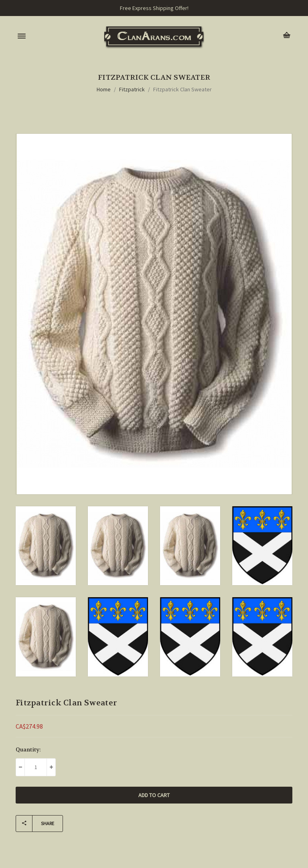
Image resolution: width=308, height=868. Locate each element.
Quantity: (28, 749)
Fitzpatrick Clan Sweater (182, 89)
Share (35, 824)
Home (104, 89)
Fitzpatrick (132, 89)
